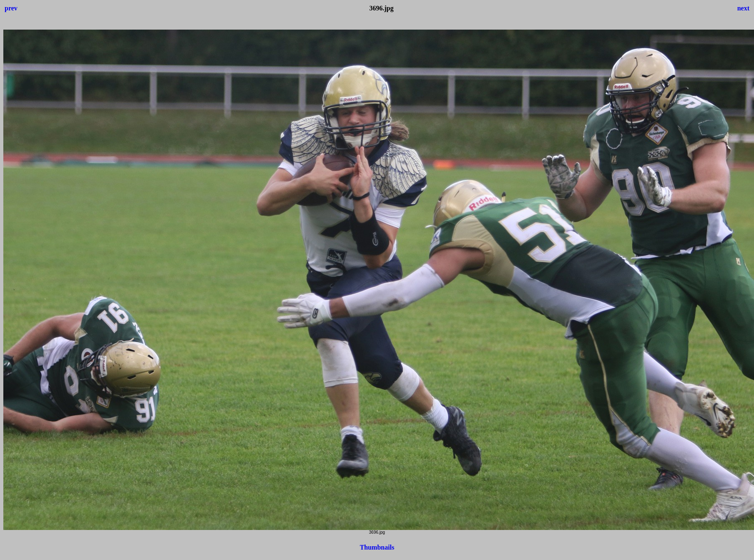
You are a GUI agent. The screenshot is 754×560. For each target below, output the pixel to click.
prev (11, 8)
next (743, 8)
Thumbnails (377, 547)
